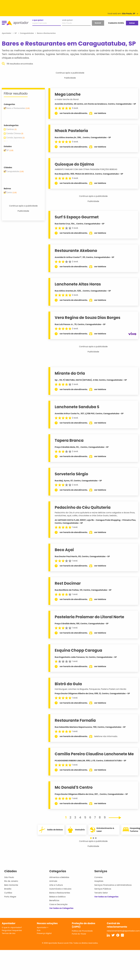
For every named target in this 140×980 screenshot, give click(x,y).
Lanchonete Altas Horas (78, 284)
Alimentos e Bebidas (59, 877)
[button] (92, 838)
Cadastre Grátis (116, 23)
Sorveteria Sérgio (71, 474)
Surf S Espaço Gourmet (77, 217)
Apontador (7, 33)
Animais (53, 881)
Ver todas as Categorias (61, 908)
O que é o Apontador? (12, 927)
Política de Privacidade (82, 931)
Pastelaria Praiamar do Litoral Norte (89, 617)
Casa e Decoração (58, 904)
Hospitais (99, 881)
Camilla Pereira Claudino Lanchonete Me (94, 754)
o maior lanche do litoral (67, 99)
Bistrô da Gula (68, 684)
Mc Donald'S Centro (74, 787)
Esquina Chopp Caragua (78, 650)
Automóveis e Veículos (60, 889)
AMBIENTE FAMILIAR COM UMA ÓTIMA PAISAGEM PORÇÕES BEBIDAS (86, 169)
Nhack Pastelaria (71, 131)
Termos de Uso (9, 933)
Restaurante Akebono (76, 251)
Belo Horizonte (11, 885)
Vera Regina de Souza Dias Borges (88, 318)
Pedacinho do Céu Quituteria (83, 507)
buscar (98, 23)
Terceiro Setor (101, 893)
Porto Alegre (10, 897)
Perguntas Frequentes (12, 930)
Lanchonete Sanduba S (77, 407)
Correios (98, 877)
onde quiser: (68, 20)
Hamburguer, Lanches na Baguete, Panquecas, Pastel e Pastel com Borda (90, 689)
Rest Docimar (68, 583)
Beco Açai (64, 550)
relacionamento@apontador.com (123, 931)
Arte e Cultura (56, 885)
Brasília (8, 889)
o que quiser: (38, 20)
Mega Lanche (68, 94)
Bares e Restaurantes (60, 893)
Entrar (132, 23)
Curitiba (8, 893)
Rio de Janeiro (11, 881)
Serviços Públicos (103, 889)
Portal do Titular (79, 934)
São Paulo (9, 877)
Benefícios (54, 900)
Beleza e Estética (57, 897)
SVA (39, 930)
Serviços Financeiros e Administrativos (113, 885)
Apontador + (43, 927)
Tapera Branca (69, 440)
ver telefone (100, 113)
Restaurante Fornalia (75, 720)
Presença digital (44, 933)
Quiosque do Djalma (74, 164)
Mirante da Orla (70, 373)
